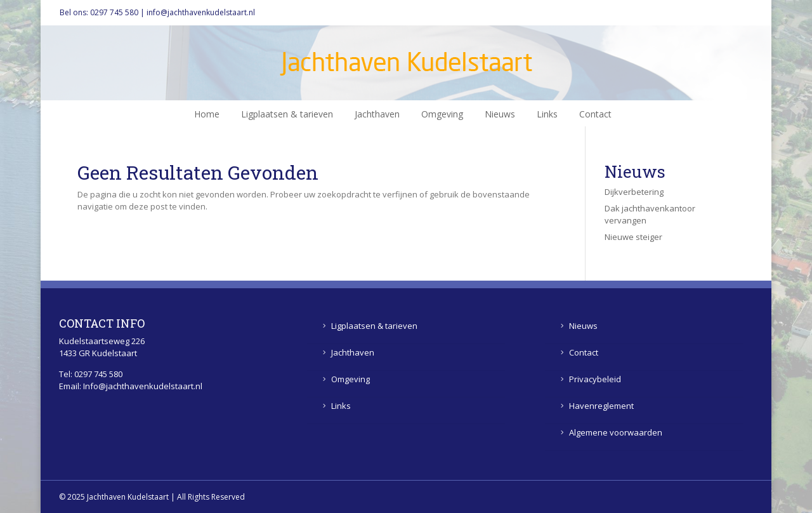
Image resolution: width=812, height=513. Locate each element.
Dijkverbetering (634, 192)
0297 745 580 (114, 12)
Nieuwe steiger (633, 237)
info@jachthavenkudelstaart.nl (201, 12)
